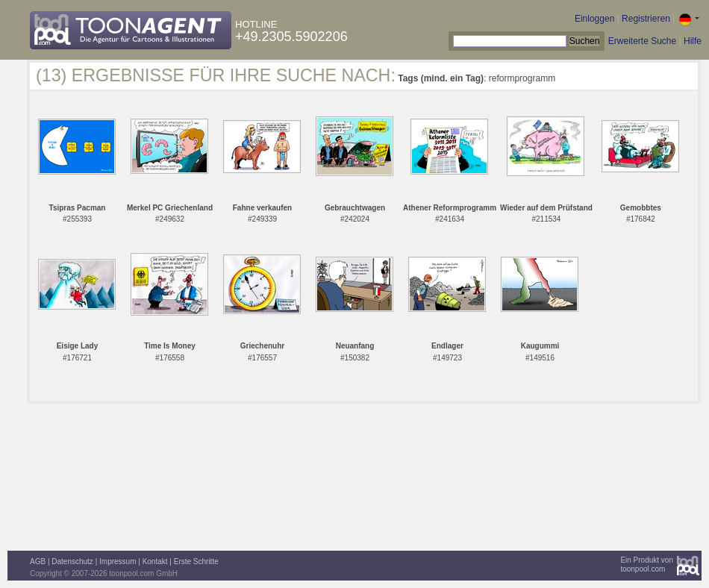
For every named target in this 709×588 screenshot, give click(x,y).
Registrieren (646, 19)
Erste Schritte (196, 562)
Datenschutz (72, 562)
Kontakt (155, 562)
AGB (38, 562)
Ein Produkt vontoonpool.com (647, 564)
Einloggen (594, 19)
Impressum (118, 562)
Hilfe (693, 41)
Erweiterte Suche (642, 41)
